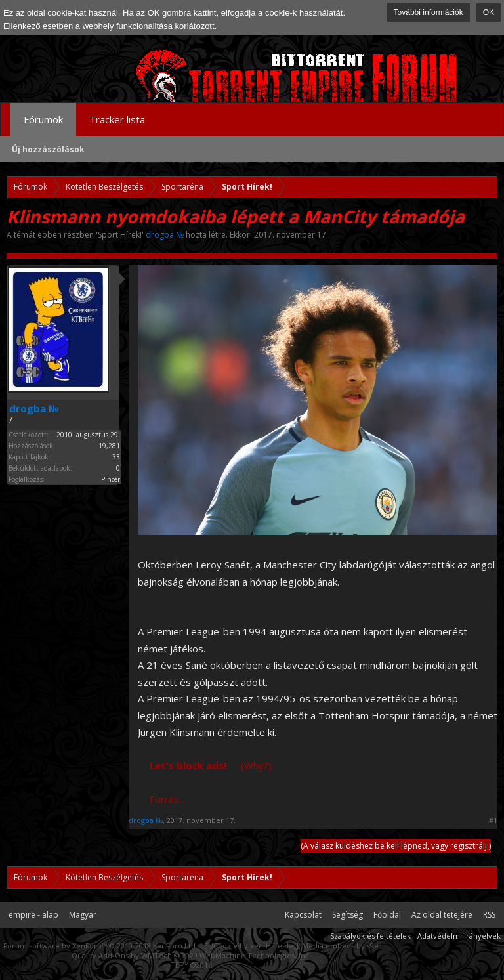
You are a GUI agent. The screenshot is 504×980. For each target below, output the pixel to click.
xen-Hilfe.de (272, 946)
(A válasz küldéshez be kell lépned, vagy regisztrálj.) (396, 846)
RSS (489, 915)
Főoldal (387, 915)
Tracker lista (117, 119)
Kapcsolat (303, 915)
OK (489, 12)
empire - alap (33, 915)
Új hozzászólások (48, 149)
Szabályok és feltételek (370, 936)
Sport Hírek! (120, 235)
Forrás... (167, 799)
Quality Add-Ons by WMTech (191, 955)
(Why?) (256, 765)
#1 (493, 820)
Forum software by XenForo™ (100, 946)
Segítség (347, 915)
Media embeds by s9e (340, 946)
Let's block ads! (188, 765)
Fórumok (43, 119)
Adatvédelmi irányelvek (459, 936)
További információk (429, 12)
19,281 (109, 446)
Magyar (83, 915)
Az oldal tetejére (442, 915)
